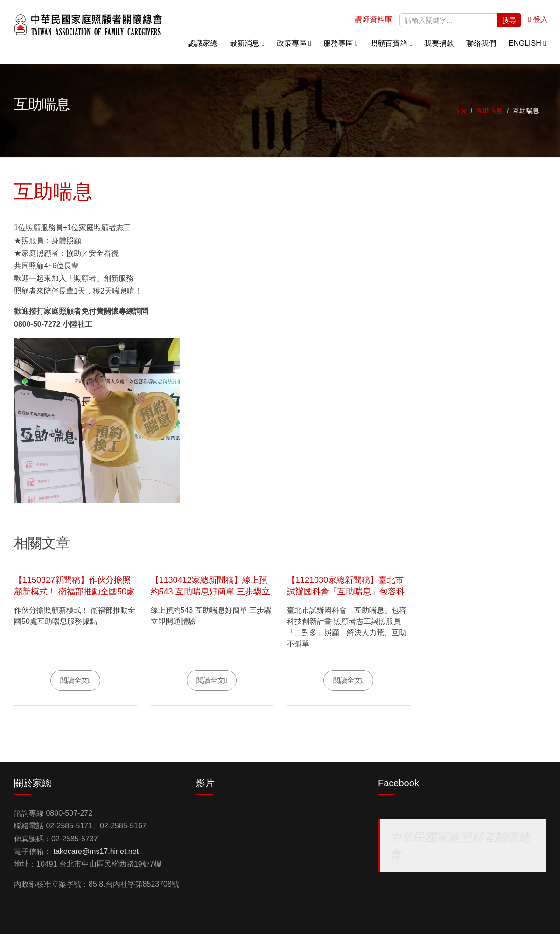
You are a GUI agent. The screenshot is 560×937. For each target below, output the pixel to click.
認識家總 (203, 46)
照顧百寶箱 (391, 46)
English (527, 46)
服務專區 (341, 46)
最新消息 (247, 46)
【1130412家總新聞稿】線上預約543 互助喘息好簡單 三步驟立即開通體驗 (210, 594)
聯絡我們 (481, 46)
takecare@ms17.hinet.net (96, 855)
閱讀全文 (74, 683)
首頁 (460, 114)
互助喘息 (490, 114)
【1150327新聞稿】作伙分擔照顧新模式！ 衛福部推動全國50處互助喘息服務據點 (74, 594)
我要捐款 (439, 46)
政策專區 (294, 46)
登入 (538, 23)
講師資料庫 (373, 23)
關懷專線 (537, 117)
